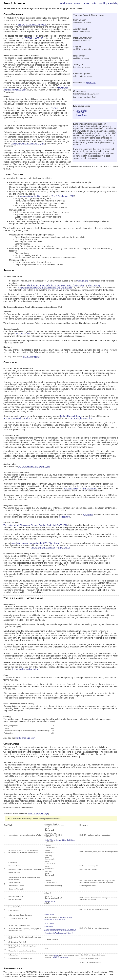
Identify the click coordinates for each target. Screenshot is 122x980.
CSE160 (39, 38)
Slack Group (81, 115)
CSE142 (28, 38)
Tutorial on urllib (50, 901)
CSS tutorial (49, 927)
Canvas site (81, 110)
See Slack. (91, 83)
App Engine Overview (60, 957)
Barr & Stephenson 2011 (63, 196)
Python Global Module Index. (25, 669)
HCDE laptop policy (32, 357)
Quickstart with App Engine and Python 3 (58, 933)
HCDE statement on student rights (34, 467)
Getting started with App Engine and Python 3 (60, 930)
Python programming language (32, 25)
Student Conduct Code (70, 416)
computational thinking (31, 196)
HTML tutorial (49, 923)
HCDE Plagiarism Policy (81, 418)
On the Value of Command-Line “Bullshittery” (60, 840)
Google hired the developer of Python (28, 144)
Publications (66, 3)
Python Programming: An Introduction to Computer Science (45, 288)
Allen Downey (94, 286)
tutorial (57, 956)
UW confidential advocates (43, 548)
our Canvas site (23, 334)
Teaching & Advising (108, 3)
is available (88, 515)
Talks (94, 3)
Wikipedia (63, 918)
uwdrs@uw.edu (71, 489)
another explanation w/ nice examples (58, 918)
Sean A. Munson (14, 3)
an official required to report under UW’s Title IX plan (35, 543)
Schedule (80, 113)
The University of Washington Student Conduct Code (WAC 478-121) (35, 525)
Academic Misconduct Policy (16, 418)
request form (64, 517)
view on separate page (38, 814)
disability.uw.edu (90, 489)
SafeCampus (64, 548)
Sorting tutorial (49, 914)
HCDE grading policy (25, 738)
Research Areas (82, 3)
